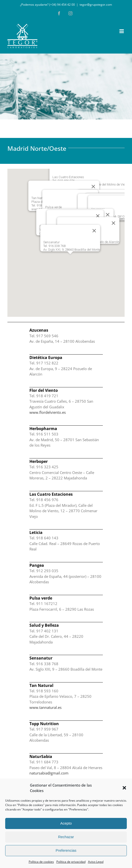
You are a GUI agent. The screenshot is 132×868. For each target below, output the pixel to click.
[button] (124, 788)
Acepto (66, 823)
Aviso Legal (96, 862)
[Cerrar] (113, 223)
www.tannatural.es (45, 707)
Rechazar (66, 837)
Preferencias (66, 850)
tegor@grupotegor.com (96, 5)
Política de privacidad (71, 862)
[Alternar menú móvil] (122, 31)
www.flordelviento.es (48, 412)
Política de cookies (41, 862)
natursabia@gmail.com (49, 773)
